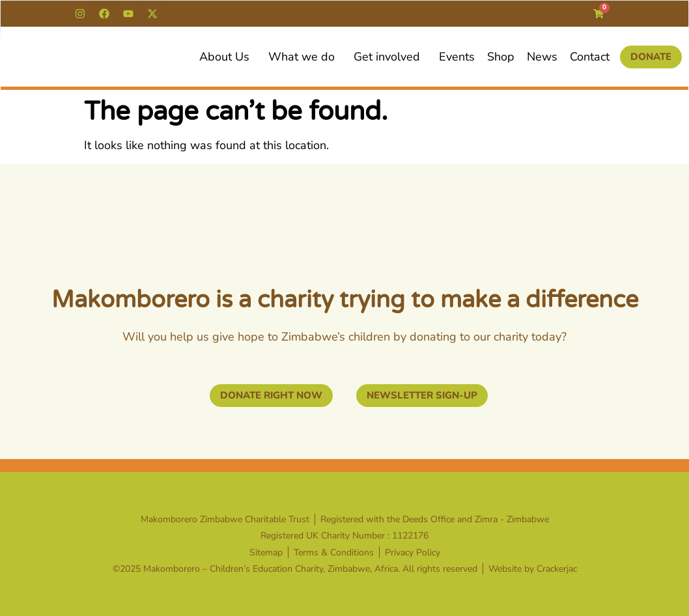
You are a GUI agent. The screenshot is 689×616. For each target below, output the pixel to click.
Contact (590, 57)
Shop (501, 57)
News (542, 57)
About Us (228, 57)
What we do (305, 57)
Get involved (390, 57)
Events (457, 57)
